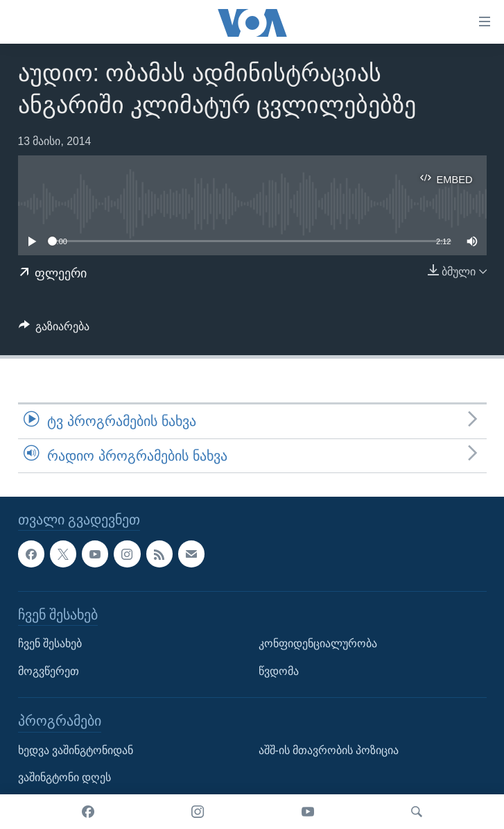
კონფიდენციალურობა (318, 643)
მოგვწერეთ (49, 671)
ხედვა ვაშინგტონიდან (76, 750)
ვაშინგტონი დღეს (64, 777)
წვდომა (279, 671)
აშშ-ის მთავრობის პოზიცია (329, 750)
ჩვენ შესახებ (50, 643)
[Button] (54, 330)
